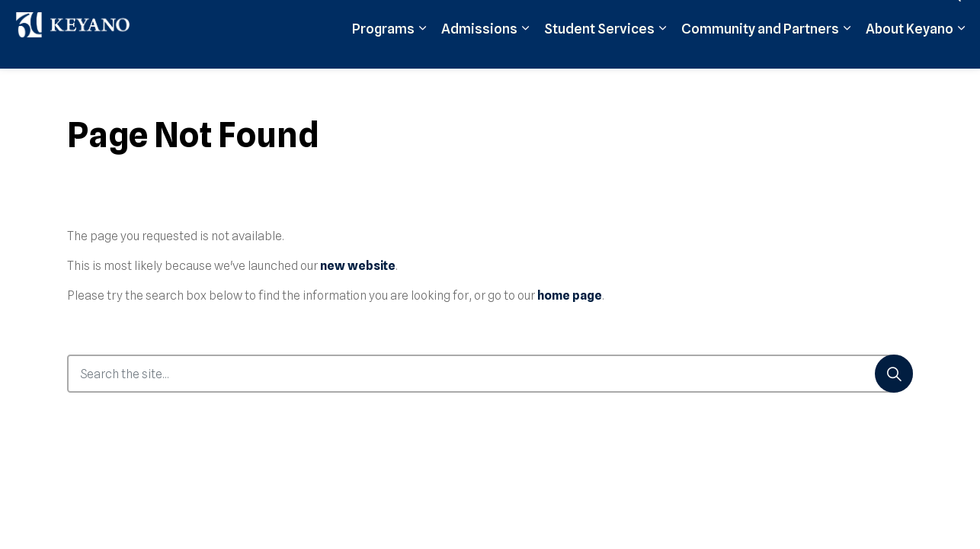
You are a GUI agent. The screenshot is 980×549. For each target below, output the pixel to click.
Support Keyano (815, 17)
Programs (383, 51)
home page (570, 295)
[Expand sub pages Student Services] (662, 51)
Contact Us (897, 17)
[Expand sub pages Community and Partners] (847, 51)
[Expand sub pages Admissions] (525, 51)
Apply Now (600, 17)
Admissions (479, 51)
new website (358, 266)
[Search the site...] (490, 374)
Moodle (660, 17)
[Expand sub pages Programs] (422, 51)
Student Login (727, 17)
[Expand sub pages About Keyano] (961, 51)
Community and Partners (760, 51)
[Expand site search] (953, 17)
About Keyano (910, 51)
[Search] (894, 374)
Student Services (599, 51)
